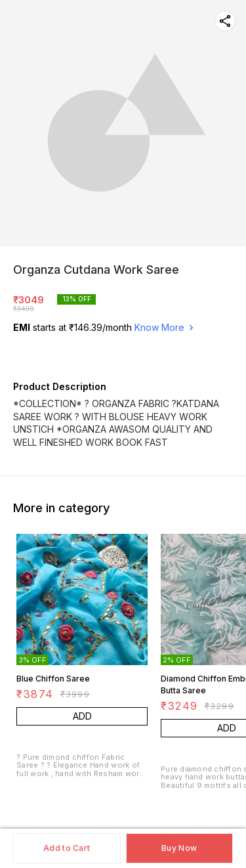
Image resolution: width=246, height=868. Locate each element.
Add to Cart (67, 848)
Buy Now (179, 848)
